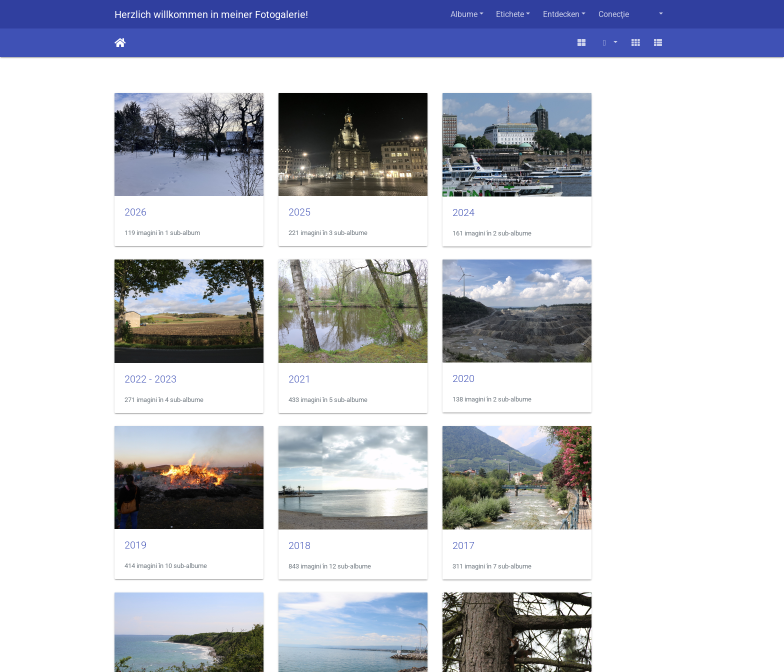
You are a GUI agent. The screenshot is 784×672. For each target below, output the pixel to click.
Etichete (510, 14)
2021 (135, 349)
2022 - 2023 (578, 197)
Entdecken (561, 14)
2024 (420, 197)
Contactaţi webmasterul (427, 611)
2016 (278, 500)
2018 (563, 349)
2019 (420, 348)
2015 (420, 500)
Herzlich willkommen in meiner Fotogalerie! (211, 14)
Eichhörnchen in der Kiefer (609, 500)
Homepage (392, 643)
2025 (278, 197)
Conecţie (614, 14)
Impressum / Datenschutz (391, 623)
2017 (135, 500)
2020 (278, 348)
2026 (135, 197)
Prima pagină (120, 43)
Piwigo (367, 611)
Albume (464, 14)
